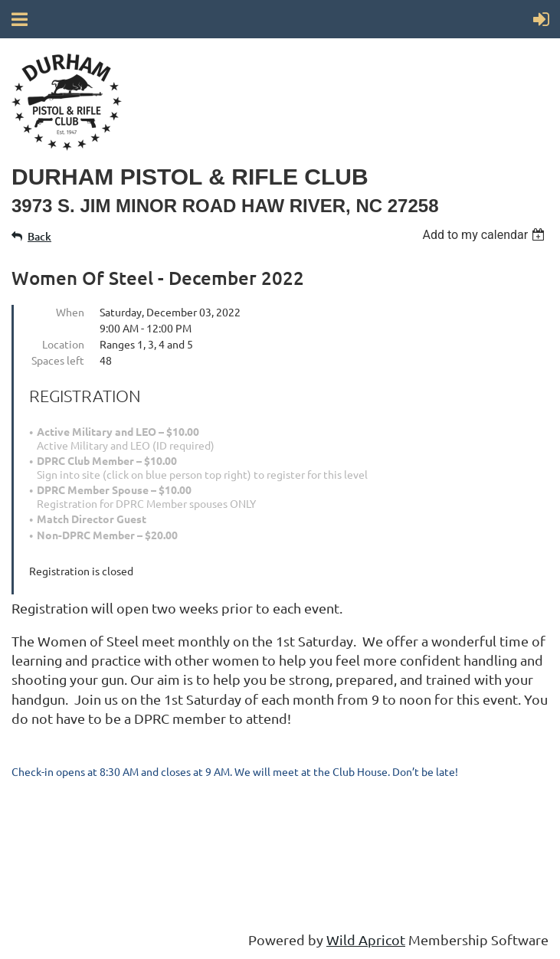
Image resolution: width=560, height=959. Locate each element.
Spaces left (58, 360)
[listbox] (485, 235)
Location (63, 344)
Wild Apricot (366, 939)
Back (39, 236)
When (70, 312)
